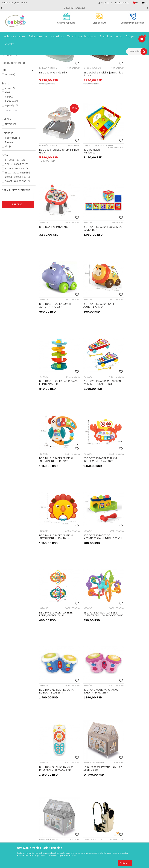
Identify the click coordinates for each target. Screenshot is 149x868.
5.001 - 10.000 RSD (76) (17, 219)
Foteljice (9, 110)
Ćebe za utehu (122, 612)
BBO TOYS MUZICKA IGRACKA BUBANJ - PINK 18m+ (128, 475)
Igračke (9, 80)
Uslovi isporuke (110, 692)
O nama (56, 676)
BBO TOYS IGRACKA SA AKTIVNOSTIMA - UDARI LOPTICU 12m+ (90, 404)
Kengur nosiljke (13, 102)
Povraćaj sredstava (113, 684)
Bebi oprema (31, 58)
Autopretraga (110, 64)
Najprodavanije (12, 193)
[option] (74, 8)
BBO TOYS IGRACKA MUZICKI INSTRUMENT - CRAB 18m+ (127, 334)
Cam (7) (9, 152)
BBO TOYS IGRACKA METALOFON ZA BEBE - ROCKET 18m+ (52, 334)
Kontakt (56, 692)
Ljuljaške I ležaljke (15, 88)
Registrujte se (122, 3)
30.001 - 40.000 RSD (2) (17, 236)
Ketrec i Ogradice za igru (16, 97)
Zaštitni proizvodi (14, 106)
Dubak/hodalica (13, 76)
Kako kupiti (107, 715)
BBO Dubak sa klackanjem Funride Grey (129, 122)
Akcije (8, 201)
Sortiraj (125, 64)
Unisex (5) (10, 130)
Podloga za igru (14, 92)
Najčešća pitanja (111, 712)
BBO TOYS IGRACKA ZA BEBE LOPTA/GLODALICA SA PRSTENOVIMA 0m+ (130, 404)
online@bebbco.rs (12, 744)
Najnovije (10, 197)
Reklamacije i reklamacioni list (119, 680)
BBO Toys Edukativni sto (91, 191)
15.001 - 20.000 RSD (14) (17, 228)
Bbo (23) (9, 147)
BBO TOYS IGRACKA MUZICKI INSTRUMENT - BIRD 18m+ (90, 334)
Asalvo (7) (10, 143)
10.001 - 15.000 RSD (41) (17, 223)
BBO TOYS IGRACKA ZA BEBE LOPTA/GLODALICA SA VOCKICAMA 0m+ (55, 475)
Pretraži (18, 259)
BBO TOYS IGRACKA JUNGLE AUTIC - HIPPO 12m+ (55, 262)
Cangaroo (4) (11, 156)
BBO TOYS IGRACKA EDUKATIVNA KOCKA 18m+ (129, 192)
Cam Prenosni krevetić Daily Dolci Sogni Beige (93, 543)
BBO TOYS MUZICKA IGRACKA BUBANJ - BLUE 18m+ (91, 475)
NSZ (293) (11, 179)
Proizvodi (17, 58)
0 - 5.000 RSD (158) (15, 215)
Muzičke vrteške (14, 84)
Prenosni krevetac (15, 72)
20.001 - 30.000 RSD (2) (17, 232)
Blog (54, 696)
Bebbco (5, 58)
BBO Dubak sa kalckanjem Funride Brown (92, 122)
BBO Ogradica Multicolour (47, 192)
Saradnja (57, 684)
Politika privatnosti (112, 700)
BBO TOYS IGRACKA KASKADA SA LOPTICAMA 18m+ (128, 264)
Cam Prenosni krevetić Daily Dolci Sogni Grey (130, 543)
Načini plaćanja (110, 696)
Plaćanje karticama (112, 708)
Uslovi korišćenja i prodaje (116, 676)
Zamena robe (109, 704)
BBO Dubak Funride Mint (53, 121)
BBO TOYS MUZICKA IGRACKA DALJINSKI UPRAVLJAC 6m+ (51, 545)
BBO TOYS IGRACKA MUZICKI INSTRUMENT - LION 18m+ (53, 404)
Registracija (58, 688)
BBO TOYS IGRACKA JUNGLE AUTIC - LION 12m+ (93, 262)
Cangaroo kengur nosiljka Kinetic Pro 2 (54, 613)
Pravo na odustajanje (114, 688)
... (93, 645)
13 (100, 645)
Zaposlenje (58, 680)
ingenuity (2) (11, 160)
